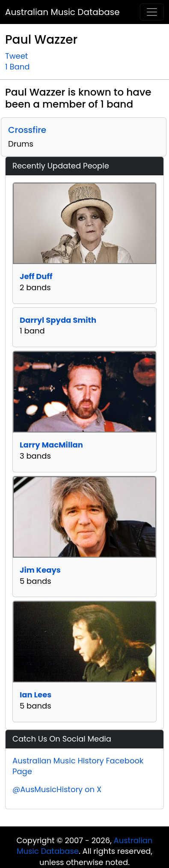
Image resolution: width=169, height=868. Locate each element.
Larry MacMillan (51, 445)
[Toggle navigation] (152, 12)
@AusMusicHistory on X (57, 789)
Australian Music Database (62, 12)
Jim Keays (40, 570)
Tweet (16, 56)
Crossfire (27, 130)
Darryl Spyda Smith (58, 320)
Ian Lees (36, 695)
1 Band (17, 67)
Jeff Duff (36, 276)
